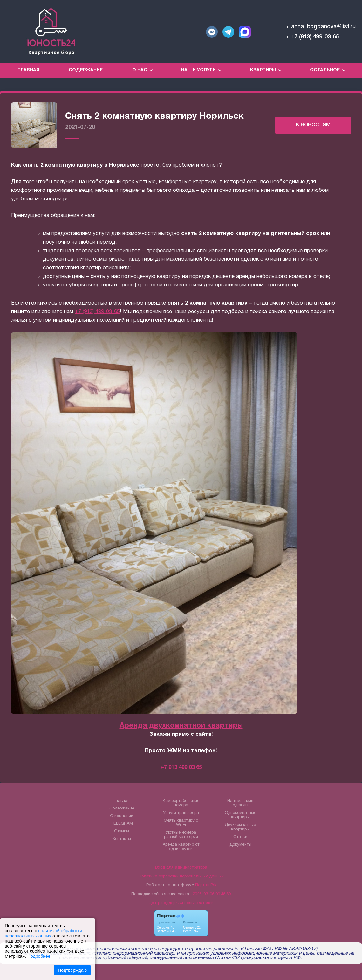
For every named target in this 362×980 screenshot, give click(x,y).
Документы (240, 845)
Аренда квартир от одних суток (181, 847)
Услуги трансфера (181, 813)
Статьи (240, 837)
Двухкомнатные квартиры (240, 827)
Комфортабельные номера (181, 803)
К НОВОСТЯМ (313, 125)
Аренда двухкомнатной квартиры (181, 726)
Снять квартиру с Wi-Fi (181, 823)
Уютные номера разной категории (181, 835)
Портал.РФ (206, 885)
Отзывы (122, 831)
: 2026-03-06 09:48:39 (211, 894)
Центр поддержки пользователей (181, 903)
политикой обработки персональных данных (43, 933)
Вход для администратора (181, 868)
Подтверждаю (72, 970)
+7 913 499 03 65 (181, 767)
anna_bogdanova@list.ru (323, 27)
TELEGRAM (122, 824)
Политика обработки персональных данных (181, 876)
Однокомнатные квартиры (240, 815)
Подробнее (39, 956)
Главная (28, 70)
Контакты (122, 839)
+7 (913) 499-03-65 (315, 37)
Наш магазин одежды (240, 803)
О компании (122, 816)
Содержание (86, 70)
